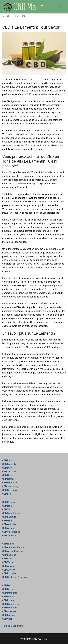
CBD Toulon (8, 509)
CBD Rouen (8, 600)
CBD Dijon (7, 521)
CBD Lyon (7, 468)
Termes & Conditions (13, 626)
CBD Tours (8, 562)
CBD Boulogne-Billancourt (15, 577)
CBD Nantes (8, 479)
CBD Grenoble (9, 524)
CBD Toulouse (9, 472)
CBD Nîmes (8, 544)
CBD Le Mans (9, 555)
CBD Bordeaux (10, 490)
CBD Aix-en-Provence (13, 551)
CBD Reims (8, 506)
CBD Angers (8, 528)
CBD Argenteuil (10, 611)
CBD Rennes (9, 502)
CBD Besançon (10, 589)
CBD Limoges (9, 573)
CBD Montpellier (10, 483)
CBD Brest (7, 559)
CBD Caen (7, 619)
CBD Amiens (9, 566)
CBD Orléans (9, 597)
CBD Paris (7, 460)
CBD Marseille (9, 464)
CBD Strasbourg (10, 486)
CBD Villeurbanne (11, 532)
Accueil (7, 16)
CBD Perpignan (10, 593)
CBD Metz (7, 585)
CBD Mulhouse (10, 615)
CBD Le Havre (9, 517)
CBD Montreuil (10, 608)
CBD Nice (7, 475)
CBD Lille (7, 494)
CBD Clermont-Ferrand (14, 547)
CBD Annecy (8, 570)
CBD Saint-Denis (10, 536)
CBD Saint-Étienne (11, 513)
